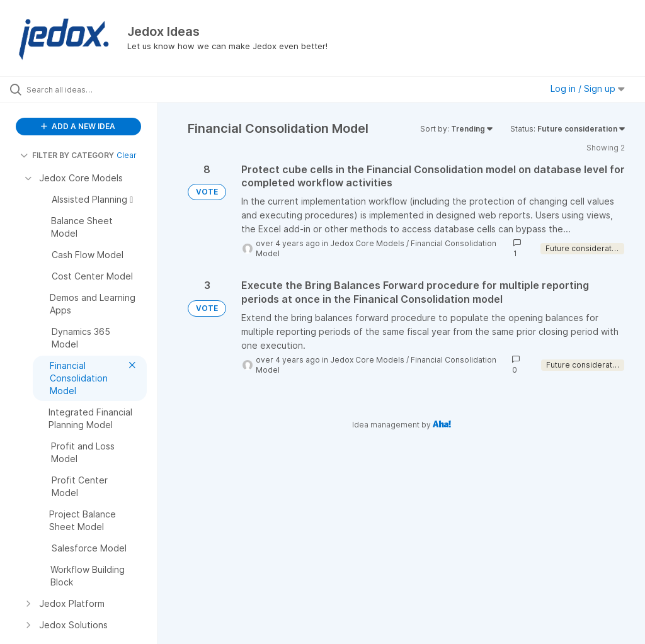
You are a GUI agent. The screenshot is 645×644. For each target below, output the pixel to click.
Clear (127, 155)
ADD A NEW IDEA (78, 126)
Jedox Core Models (367, 243)
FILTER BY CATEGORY (67, 155)
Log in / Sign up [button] (588, 88)
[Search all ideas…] (85, 89)
